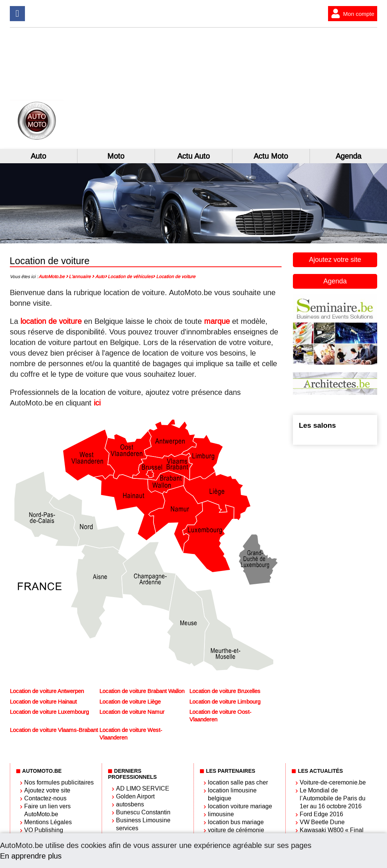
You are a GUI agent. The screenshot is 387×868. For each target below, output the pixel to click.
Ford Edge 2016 (321, 814)
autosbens (130, 804)
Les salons (317, 425)
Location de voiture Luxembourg (49, 712)
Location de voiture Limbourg (225, 702)
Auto (38, 156)
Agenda (348, 156)
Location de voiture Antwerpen (47, 691)
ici (97, 403)
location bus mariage (236, 822)
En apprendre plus (31, 856)
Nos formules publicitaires (59, 782)
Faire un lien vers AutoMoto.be (47, 810)
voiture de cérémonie (236, 830)
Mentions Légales (48, 822)
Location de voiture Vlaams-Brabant (54, 730)
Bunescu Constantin (143, 812)
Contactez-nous (45, 798)
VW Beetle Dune (322, 822)
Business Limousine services (143, 824)
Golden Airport (135, 796)
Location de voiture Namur (132, 712)
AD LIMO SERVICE (143, 788)
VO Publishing (44, 830)
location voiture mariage (240, 806)
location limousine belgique (232, 794)
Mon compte (351, 14)
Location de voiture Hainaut (43, 702)
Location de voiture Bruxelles (225, 691)
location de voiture (51, 321)
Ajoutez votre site (335, 260)
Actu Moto (271, 156)
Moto (116, 156)
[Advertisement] (304, 88)
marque (217, 321)
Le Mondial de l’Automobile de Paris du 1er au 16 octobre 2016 (333, 798)
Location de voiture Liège (130, 702)
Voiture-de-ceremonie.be (333, 782)
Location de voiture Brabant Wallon (142, 691)
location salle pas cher (238, 782)
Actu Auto (193, 156)
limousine (221, 814)
